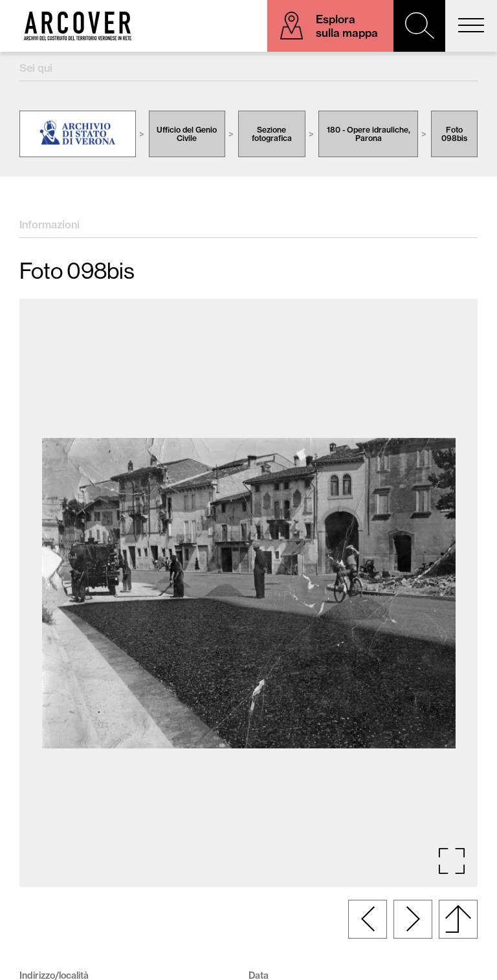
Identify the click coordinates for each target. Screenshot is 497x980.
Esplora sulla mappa (347, 26)
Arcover (78, 26)
